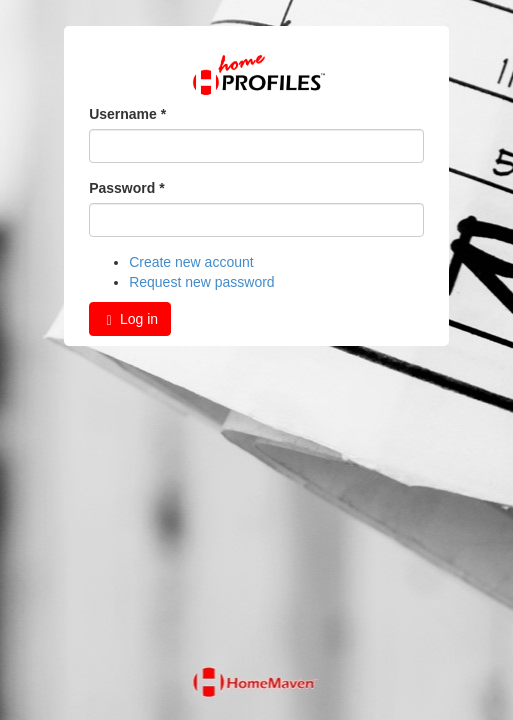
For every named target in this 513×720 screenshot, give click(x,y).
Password (126, 188)
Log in (130, 319)
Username (127, 114)
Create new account (191, 262)
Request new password (202, 282)
